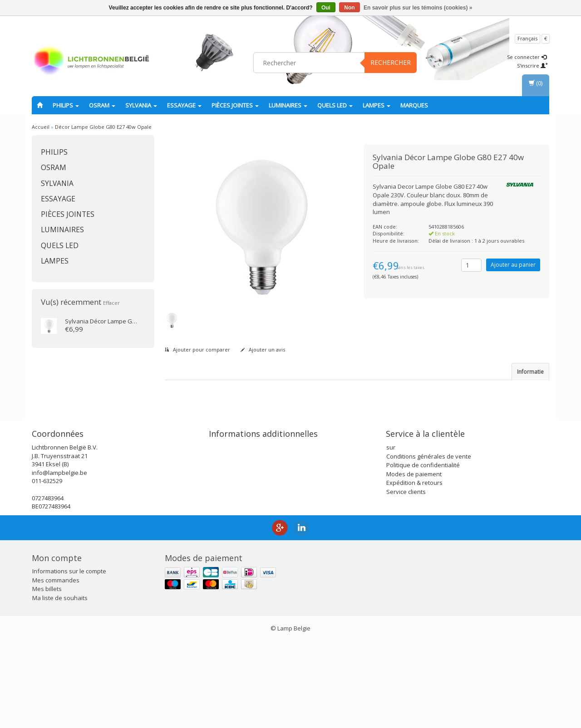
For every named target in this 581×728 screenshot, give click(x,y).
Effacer (111, 303)
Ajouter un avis (263, 349)
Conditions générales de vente (429, 543)
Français (527, 38)
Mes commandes (56, 667)
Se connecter (527, 57)
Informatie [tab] (530, 372)
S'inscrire (532, 66)
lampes (377, 105)
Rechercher (391, 62)
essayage (184, 105)
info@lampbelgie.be (59, 559)
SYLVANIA (141, 105)
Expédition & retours (414, 570)
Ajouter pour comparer (197, 349)
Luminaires (288, 105)
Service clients (406, 578)
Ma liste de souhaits (60, 684)
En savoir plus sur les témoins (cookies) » (418, 8)
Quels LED (335, 105)
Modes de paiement (414, 561)
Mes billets (47, 676)
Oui (326, 8)
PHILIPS (66, 105)
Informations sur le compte (69, 658)
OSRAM (102, 105)
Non (349, 8)
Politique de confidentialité (423, 552)
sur (391, 534)
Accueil (41, 127)
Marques (414, 105)
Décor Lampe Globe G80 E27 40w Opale (103, 127)
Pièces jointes (235, 105)
